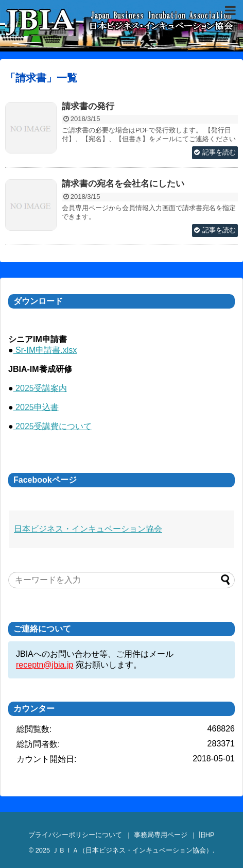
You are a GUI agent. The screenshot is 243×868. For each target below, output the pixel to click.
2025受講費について (53, 426)
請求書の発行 (88, 106)
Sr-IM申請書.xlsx (45, 350)
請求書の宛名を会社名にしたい (123, 184)
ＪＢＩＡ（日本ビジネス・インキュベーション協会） (132, 850)
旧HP (207, 835)
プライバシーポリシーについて (75, 835)
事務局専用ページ (161, 835)
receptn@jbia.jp (45, 665)
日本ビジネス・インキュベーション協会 (88, 529)
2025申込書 (36, 407)
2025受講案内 (40, 388)
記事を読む (219, 152)
